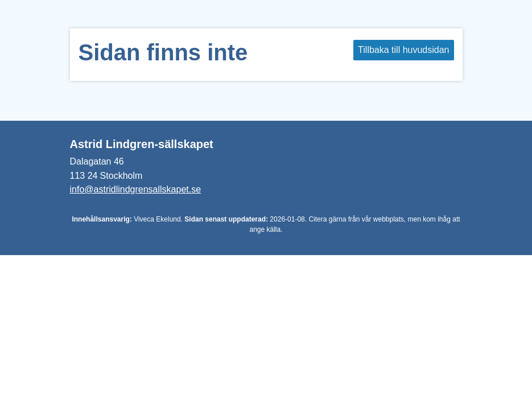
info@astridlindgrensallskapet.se (136, 189)
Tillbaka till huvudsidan (403, 50)
